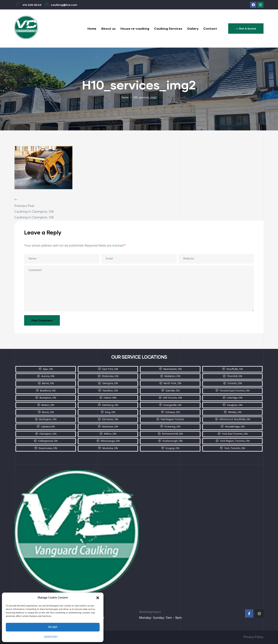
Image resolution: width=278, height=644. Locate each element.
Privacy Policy (253, 637)
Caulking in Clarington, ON (34, 212)
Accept (53, 627)
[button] (98, 598)
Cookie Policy (51, 636)
